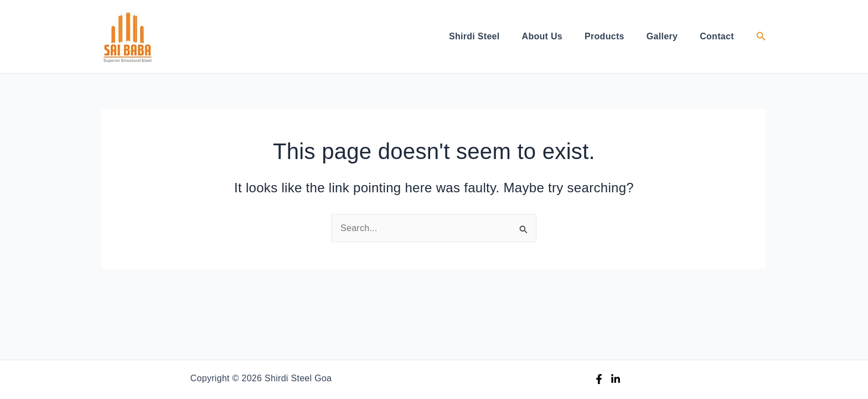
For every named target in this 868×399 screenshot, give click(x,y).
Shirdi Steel (474, 36)
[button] (761, 37)
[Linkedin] (616, 379)
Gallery (662, 36)
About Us (542, 36)
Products (604, 36)
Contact (717, 36)
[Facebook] (599, 379)
